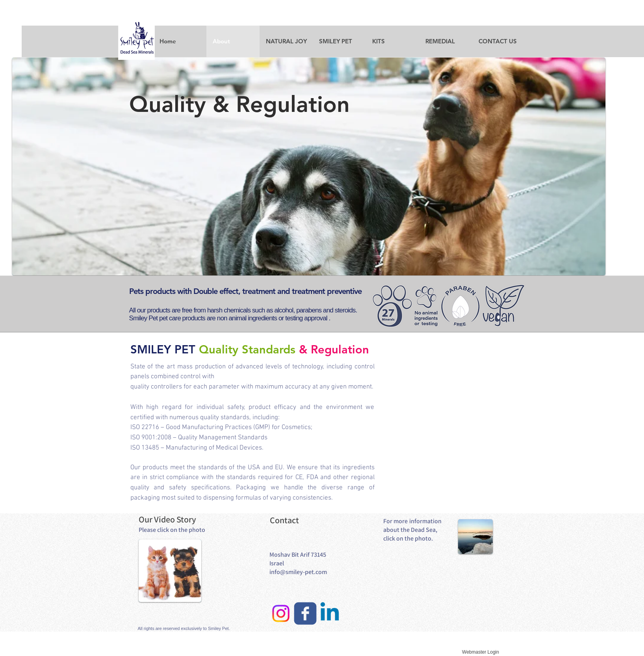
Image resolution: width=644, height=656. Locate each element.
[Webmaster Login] (481, 652)
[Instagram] (281, 613)
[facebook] (305, 613)
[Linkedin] (330, 613)
